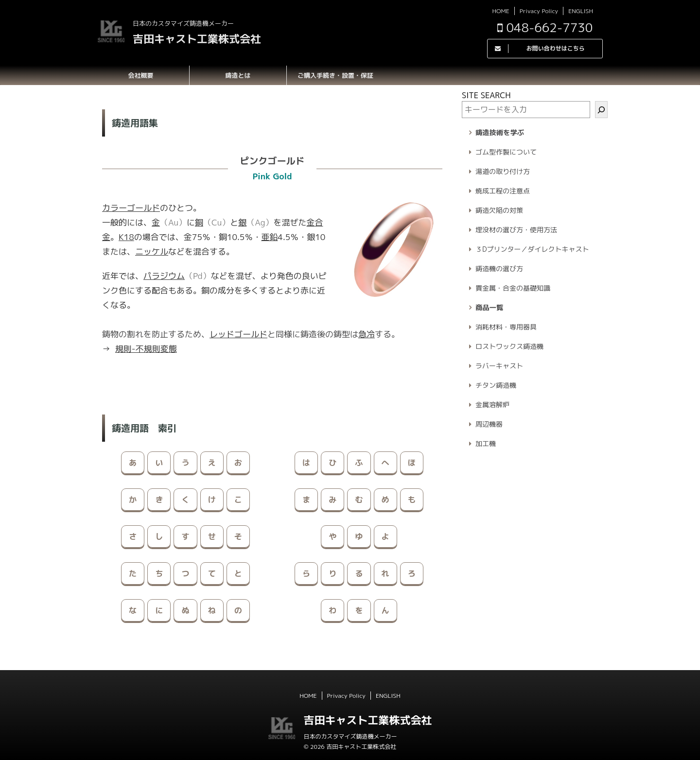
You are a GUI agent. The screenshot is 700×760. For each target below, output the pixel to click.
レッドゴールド (238, 334)
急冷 (367, 334)
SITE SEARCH (486, 95)
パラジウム (164, 276)
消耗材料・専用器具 (506, 327)
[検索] (601, 110)
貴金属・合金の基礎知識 (513, 288)
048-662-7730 (545, 27)
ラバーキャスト (499, 366)
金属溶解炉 (492, 405)
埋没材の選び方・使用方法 (516, 230)
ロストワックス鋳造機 (509, 346)
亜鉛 (269, 237)
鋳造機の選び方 (499, 268)
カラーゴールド (131, 208)
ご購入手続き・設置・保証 (335, 75)
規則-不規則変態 (146, 349)
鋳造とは (238, 75)
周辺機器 (489, 424)
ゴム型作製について (506, 152)
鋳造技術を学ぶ (500, 133)
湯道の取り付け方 (503, 171)
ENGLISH (581, 11)
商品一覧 (489, 308)
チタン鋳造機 (496, 385)
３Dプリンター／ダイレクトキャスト (532, 249)
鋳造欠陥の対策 (499, 210)
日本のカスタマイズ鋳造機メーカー (350, 736)
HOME (500, 11)
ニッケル (152, 251)
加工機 (486, 443)
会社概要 (140, 75)
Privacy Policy (539, 11)
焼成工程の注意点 (503, 191)
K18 (126, 237)
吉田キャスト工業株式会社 (197, 39)
